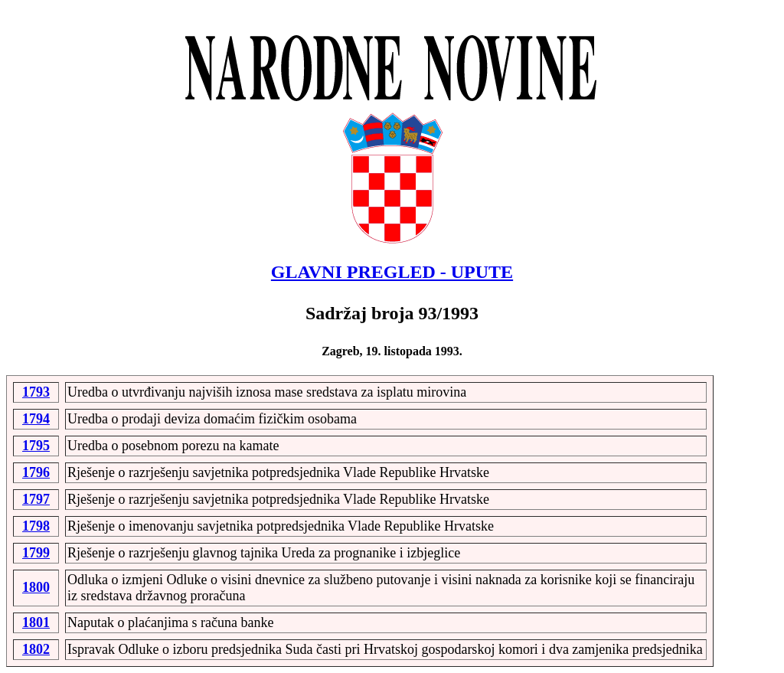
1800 (36, 587)
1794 (36, 419)
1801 (36, 622)
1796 (36, 472)
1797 (36, 499)
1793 (36, 392)
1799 (36, 553)
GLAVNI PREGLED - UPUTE (392, 272)
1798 (36, 526)
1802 (36, 649)
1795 (36, 446)
